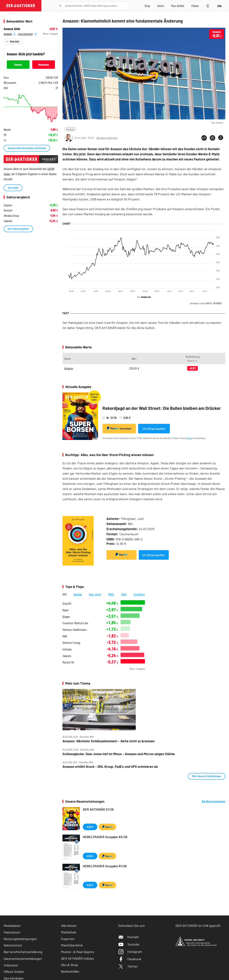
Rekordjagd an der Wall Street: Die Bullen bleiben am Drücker (162, 408)
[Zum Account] (161, 6)
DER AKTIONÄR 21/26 (98, 809)
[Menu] (219, 6)
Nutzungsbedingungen (20, 939)
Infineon (67, 649)
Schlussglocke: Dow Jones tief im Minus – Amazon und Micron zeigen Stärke (119, 754)
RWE (65, 636)
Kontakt (129, 937)
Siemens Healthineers (75, 630)
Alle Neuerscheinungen (214, 801)
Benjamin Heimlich (107, 138)
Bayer (66, 610)
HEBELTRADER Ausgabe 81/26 (105, 866)
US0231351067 (27, 34)
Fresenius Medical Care (75, 623)
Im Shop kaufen (154, 429)
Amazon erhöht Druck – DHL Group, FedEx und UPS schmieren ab (110, 767)
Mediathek (69, 932)
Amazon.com (206, 303)
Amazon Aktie (12, 29)
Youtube (129, 944)
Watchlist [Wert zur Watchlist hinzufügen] (15, 41)
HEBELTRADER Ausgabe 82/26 (105, 837)
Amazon (70, 129)
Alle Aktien (69, 926)
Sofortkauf (119, 428)
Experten (68, 939)
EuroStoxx (139, 594)
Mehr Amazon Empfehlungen (207, 776)
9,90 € (90, 856)
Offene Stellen (14, 972)
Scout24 (67, 603)
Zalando (67, 656)
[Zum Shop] (147, 6)
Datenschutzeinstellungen (23, 959)
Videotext (11, 965)
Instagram (130, 952)
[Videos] (195, 6)
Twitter (128, 966)
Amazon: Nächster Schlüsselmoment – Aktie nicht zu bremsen (109, 741)
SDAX (124, 594)
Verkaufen (44, 64)
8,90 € (90, 827)
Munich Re (68, 662)
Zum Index (13, 188)
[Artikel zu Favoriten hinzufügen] (221, 138)
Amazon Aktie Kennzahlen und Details (27, 148)
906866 (9, 34)
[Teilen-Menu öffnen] (204, 138)
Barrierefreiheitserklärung (23, 952)
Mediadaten (12, 926)
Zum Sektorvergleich (18, 229)
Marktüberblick (72, 945)
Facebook (130, 959)
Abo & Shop (69, 965)
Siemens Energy (71, 643)
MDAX (111, 594)
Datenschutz (13, 945)
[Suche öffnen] (60, 6)
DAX (65, 594)
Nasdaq (78, 594)
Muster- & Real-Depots (78, 952)
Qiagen (66, 617)
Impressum (12, 932)
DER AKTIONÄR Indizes (77, 958)
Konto (190, 438)
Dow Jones (95, 594)
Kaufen (18, 64)
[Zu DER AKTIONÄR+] (178, 6)
